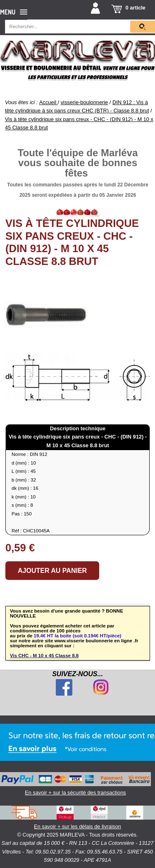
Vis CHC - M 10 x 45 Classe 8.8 (44, 656)
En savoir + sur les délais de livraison (77, 818)
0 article (136, 8)
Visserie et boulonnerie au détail (51, 68)
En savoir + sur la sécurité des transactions (75, 784)
